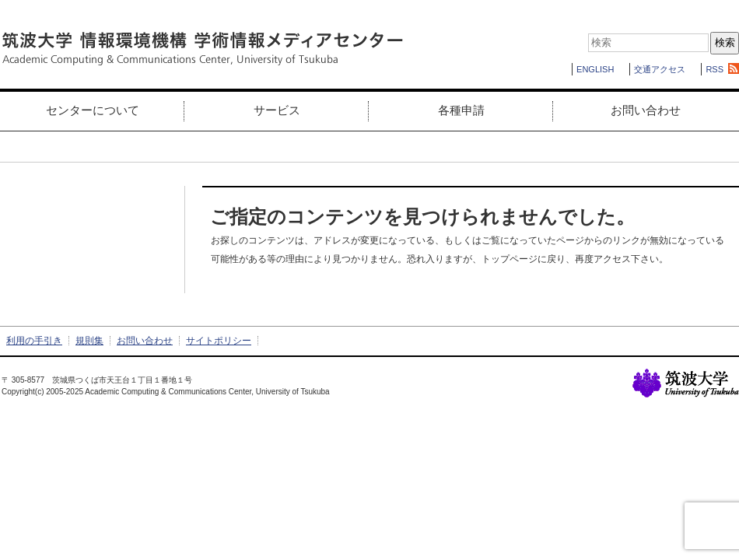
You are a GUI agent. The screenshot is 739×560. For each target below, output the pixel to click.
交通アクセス (660, 69)
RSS (714, 69)
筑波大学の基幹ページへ (686, 383)
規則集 (89, 341)
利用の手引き (34, 341)
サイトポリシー (219, 341)
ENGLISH (595, 69)
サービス (277, 110)
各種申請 (461, 110)
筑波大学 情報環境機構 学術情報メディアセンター (202, 49)
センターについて (93, 110)
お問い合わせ (646, 110)
